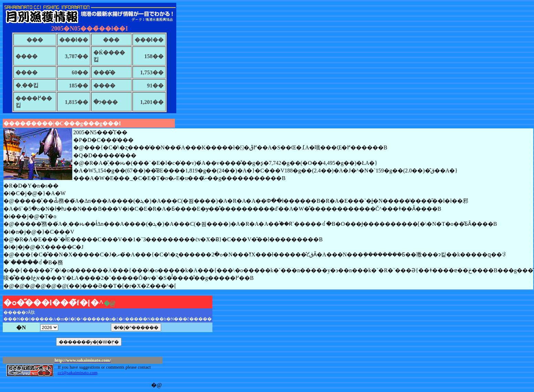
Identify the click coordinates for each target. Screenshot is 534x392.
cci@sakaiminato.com (77, 373)
